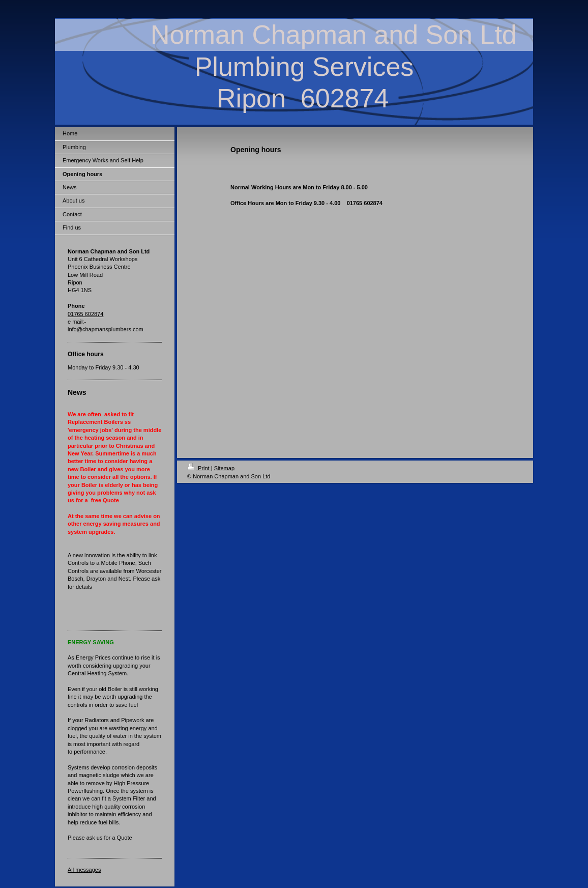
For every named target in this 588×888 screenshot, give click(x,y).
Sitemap (224, 468)
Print (199, 468)
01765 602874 (85, 314)
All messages (84, 870)
